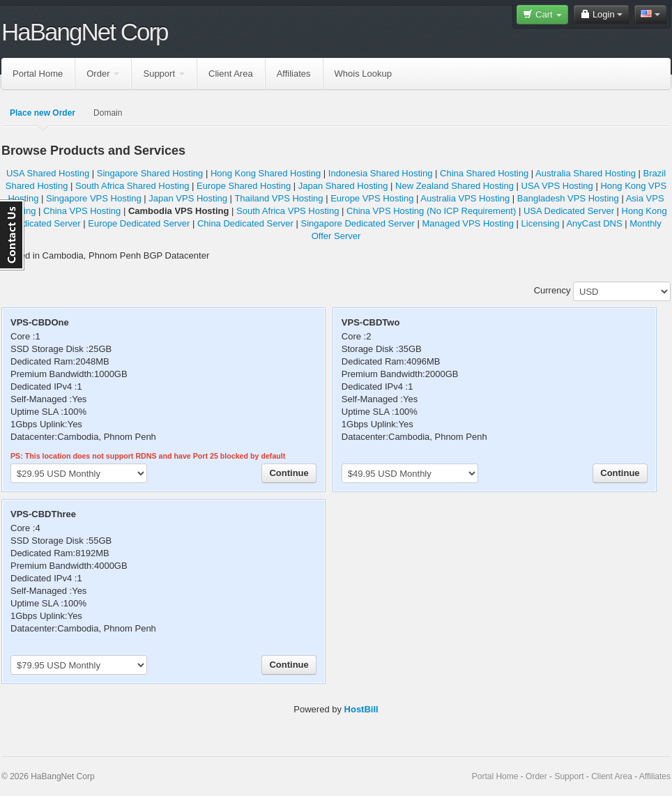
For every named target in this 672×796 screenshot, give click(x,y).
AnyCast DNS (594, 223)
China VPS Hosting (82, 211)
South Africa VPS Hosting (288, 211)
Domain (108, 113)
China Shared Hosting (484, 173)
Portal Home (38, 74)
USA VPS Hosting (557, 186)
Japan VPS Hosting (188, 198)
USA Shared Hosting (48, 173)
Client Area (231, 74)
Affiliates (294, 74)
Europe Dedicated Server (139, 223)
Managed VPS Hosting (468, 223)
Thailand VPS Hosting (278, 198)
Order (103, 74)
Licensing (541, 223)
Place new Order (43, 113)
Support (164, 74)
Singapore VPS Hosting (94, 198)
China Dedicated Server (245, 223)
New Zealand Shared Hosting (455, 186)
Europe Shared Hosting (244, 186)
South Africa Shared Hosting (132, 186)
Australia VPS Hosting (465, 198)
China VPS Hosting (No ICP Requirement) (431, 211)
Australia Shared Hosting (586, 173)
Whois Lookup (363, 74)
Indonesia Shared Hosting (381, 173)
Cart (542, 14)
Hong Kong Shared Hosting (266, 173)
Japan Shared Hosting (343, 186)
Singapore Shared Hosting (150, 173)
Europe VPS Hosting (372, 198)
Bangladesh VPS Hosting (568, 198)
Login (601, 14)
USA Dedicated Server (569, 211)
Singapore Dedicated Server (358, 223)
